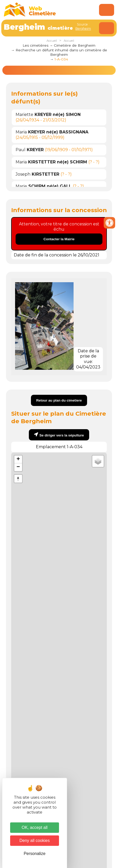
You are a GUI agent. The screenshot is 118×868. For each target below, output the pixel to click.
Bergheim (83, 29)
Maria (52, 132)
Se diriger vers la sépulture (61, 435)
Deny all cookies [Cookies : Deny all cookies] (35, 841)
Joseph (37, 174)
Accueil (52, 41)
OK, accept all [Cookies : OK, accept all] (35, 827)
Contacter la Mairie (59, 239)
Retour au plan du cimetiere (59, 400)
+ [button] (18, 459)
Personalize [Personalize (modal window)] (35, 854)
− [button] (18, 467)
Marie (44, 186)
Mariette (48, 115)
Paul (30, 150)
